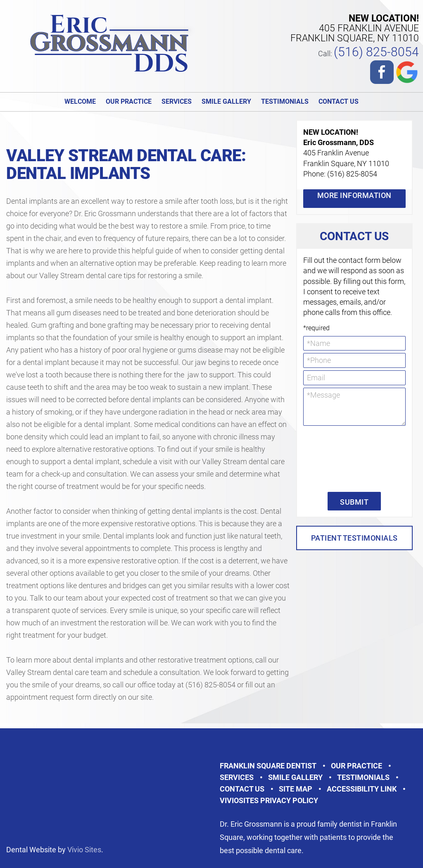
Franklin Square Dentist (268, 766)
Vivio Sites (84, 850)
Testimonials (285, 101)
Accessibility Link (362, 789)
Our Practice (129, 101)
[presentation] (337, 458)
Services (177, 101)
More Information (354, 195)
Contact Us (339, 101)
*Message (354, 407)
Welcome (80, 101)
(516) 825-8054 (376, 52)
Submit (354, 502)
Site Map (296, 789)
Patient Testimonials (354, 538)
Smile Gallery (226, 101)
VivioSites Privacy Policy (269, 800)
